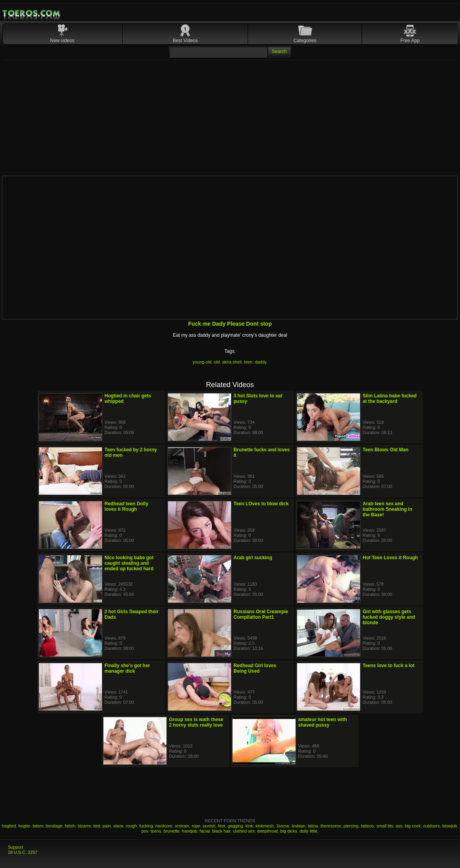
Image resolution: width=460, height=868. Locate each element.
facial (205, 831)
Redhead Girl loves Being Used (255, 668)
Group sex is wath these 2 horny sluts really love (196, 722)
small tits (385, 826)
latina (313, 826)
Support (16, 847)
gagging (235, 826)
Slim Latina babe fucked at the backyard (390, 399)
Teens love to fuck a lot (389, 666)
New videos (62, 41)
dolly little (308, 831)
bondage (54, 826)
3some (283, 826)
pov (145, 831)
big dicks (289, 831)
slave (118, 826)
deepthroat (268, 831)
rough (131, 826)
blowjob (450, 826)
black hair (221, 831)
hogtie (24, 826)
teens (156, 831)
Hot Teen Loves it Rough (390, 558)
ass (399, 826)
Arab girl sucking (253, 558)
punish (209, 826)
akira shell (232, 362)
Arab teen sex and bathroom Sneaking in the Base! (388, 509)
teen (248, 362)
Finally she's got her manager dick (127, 668)
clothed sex (244, 831)
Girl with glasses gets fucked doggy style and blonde (389, 617)
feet (222, 826)
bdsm (38, 826)
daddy (261, 362)
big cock (413, 826)
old (217, 362)
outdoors (431, 826)
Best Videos (185, 41)
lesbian (298, 826)
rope (196, 826)
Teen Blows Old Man (386, 450)
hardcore (164, 826)
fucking (146, 826)
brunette (172, 831)
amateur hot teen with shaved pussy (323, 722)
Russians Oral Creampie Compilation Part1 (261, 614)
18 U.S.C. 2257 (23, 852)
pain (107, 826)
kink (249, 826)
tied (97, 826)
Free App (410, 41)
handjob (189, 831)
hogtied (9, 826)
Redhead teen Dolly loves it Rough (127, 506)
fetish (70, 826)
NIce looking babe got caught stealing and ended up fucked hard (129, 563)
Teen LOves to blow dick (261, 504)
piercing (351, 826)
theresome (331, 826)
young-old (202, 362)
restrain (182, 826)
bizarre (84, 826)
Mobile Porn (32, 13)
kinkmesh (264, 826)
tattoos (367, 826)
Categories (305, 41)
